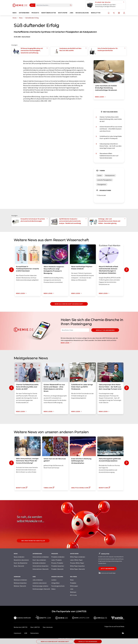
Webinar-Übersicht (20, 586)
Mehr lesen (66, 343)
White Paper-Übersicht (77, 569)
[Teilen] (114, 13)
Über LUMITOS (35, 627)
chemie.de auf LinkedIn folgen (107, 573)
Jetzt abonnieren (107, 569)
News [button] (15, 13)
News (72, 580)
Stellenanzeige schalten (40, 586)
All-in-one (73, 595)
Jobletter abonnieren (40, 583)
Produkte (73, 583)
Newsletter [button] (96, 13)
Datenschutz (35, 633)
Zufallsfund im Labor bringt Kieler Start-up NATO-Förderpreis (111, 137)
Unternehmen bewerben (40, 566)
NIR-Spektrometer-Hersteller (33, 541)
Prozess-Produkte (57, 563)
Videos (53, 589)
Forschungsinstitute (58, 586)
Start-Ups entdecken (39, 560)
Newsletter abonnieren (105, 330)
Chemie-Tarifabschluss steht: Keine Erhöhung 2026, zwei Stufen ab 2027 (111, 119)
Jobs (72, 589)
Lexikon (54, 580)
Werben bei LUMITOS (21, 627)
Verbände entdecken (39, 563)
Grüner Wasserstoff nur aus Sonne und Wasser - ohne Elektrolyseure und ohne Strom (111, 129)
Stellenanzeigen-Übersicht (41, 589)
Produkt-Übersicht (57, 569)
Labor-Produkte (57, 560)
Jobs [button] (71, 13)
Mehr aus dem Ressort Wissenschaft (69, 304)
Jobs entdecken (38, 580)
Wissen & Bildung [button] (82, 13)
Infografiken (55, 583)
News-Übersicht (19, 566)
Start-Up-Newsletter (21, 563)
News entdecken (19, 557)
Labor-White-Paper (76, 560)
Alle (32, 5)
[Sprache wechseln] (119, 13)
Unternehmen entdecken (41, 557)
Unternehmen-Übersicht (41, 569)
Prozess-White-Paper (77, 563)
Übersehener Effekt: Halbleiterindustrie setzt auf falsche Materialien (109, 156)
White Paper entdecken (78, 557)
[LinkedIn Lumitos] (123, 633)
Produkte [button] (35, 13)
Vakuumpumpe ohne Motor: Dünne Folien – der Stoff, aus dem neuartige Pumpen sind (111, 146)
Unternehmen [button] (24, 13)
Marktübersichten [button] (49, 13)
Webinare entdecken (20, 580)
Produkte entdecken (58, 557)
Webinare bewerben (20, 583)
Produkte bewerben (58, 566)
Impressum (17, 633)
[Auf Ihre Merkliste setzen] (109, 13)
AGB (26, 633)
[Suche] (71, 5)
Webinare (73, 592)
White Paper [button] (63, 13)
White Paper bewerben (77, 566)
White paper (74, 586)
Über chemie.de (48, 627)
